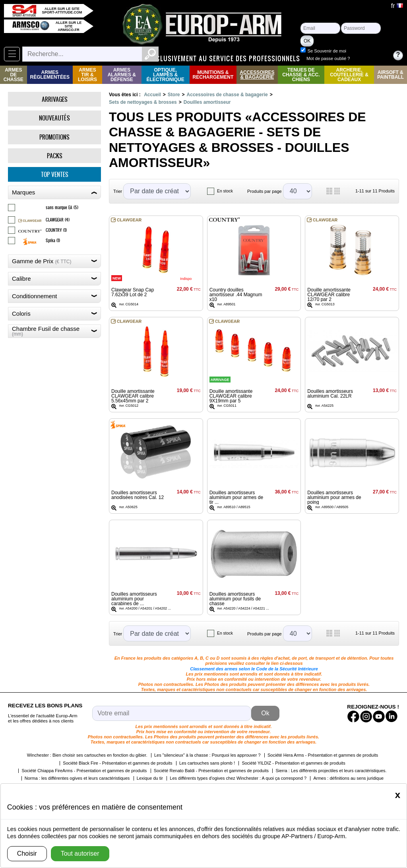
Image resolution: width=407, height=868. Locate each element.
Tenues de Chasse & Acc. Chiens (301, 75)
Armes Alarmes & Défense (122, 75)
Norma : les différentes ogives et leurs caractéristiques (77, 778)
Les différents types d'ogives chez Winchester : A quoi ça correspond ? (238, 778)
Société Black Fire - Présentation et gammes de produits (117, 763)
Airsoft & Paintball (391, 75)
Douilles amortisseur (207, 102)
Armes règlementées (50, 75)
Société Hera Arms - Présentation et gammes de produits (323, 755)
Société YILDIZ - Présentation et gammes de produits (293, 763)
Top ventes (55, 174)
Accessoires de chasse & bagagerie (227, 95)
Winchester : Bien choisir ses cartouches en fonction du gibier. (87, 755)
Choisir (27, 853)
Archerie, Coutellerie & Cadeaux (349, 75)
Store (174, 95)
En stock (225, 191)
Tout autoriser (80, 853)
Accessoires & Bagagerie (257, 75)
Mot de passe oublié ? (365, 58)
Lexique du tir (150, 778)
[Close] (398, 795)
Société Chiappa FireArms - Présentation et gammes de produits (84, 771)
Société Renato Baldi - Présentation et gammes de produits (211, 771)
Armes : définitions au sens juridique (348, 778)
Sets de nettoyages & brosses (143, 102)
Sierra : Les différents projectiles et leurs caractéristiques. (331, 771)
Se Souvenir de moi (363, 51)
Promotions (54, 137)
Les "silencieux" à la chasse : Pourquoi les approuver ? (207, 755)
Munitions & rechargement (213, 75)
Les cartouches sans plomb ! (207, 763)
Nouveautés (54, 118)
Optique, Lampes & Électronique (165, 75)
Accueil (152, 95)
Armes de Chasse (14, 75)
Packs (55, 156)
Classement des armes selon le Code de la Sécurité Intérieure (254, 669)
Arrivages (55, 99)
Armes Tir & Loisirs (87, 75)
